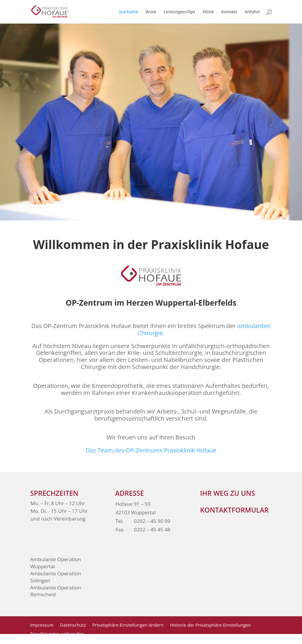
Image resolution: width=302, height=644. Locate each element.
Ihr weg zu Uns (228, 493)
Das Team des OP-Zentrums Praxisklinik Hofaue (151, 450)
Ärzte (151, 12)
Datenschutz (73, 625)
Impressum (42, 625)
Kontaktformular (234, 510)
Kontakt (229, 12)
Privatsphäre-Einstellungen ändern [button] (128, 625)
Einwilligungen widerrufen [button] (57, 634)
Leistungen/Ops (179, 12)
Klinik (208, 12)
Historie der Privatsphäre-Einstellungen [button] (211, 625)
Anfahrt (252, 12)
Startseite (128, 12)
